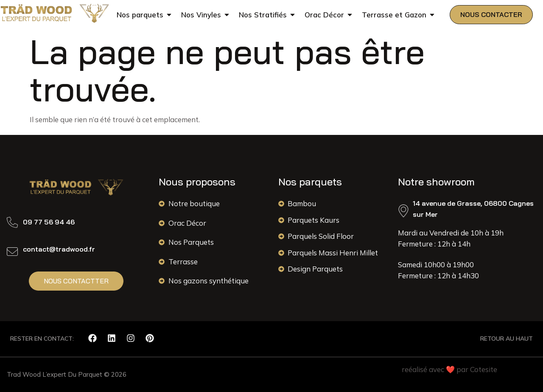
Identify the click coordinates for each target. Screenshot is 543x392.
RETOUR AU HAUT (507, 339)
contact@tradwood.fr (59, 249)
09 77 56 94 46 (49, 222)
